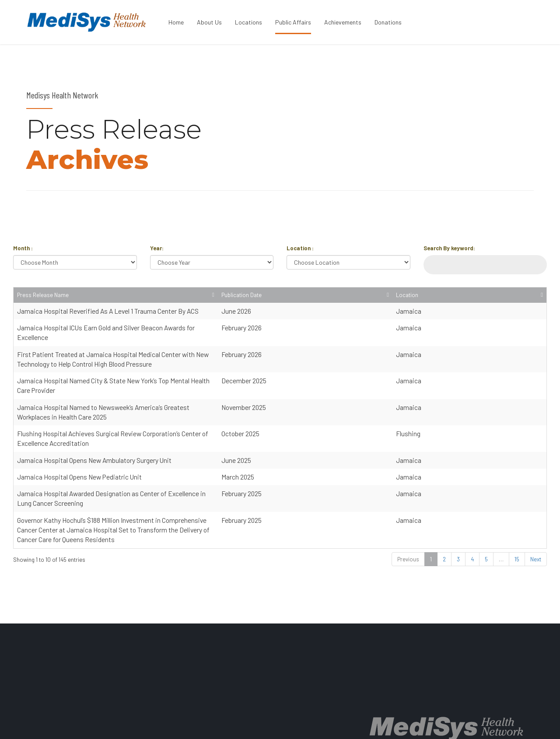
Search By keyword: (449, 248)
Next (536, 499)
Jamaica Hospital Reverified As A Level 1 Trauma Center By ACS (108, 319)
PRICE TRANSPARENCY (397, 724)
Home (176, 22)
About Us (209, 22)
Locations (248, 22)
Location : (300, 248)
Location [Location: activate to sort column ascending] (522, 303)
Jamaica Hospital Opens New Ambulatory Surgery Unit (94, 419)
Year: (157, 248)
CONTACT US (452, 724)
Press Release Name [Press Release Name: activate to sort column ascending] (43, 303)
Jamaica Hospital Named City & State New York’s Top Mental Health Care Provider (133, 369)
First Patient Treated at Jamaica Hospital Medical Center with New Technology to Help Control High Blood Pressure (181, 352)
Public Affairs (293, 22)
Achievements (343, 22)
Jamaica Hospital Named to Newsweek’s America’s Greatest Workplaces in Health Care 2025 (149, 386)
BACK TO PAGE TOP (503, 724)
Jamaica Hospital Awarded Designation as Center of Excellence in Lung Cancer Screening (145, 453)
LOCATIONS (343, 724)
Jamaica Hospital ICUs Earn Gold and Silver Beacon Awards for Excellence (122, 336)
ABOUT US (305, 724)
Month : (23, 248)
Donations (388, 22)
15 (517, 499)
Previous (408, 499)
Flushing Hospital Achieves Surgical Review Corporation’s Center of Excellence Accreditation (149, 403)
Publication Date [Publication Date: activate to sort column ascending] (473, 299)
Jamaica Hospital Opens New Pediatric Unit (79, 436)
